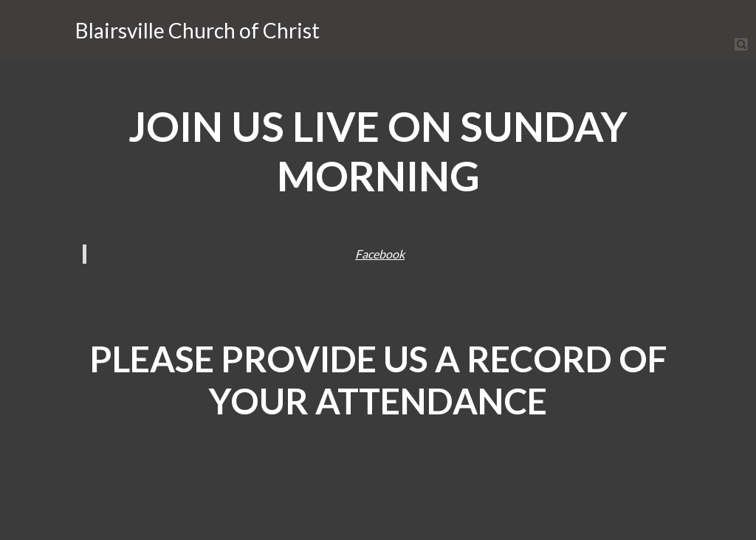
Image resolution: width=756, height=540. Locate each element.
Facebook (380, 254)
